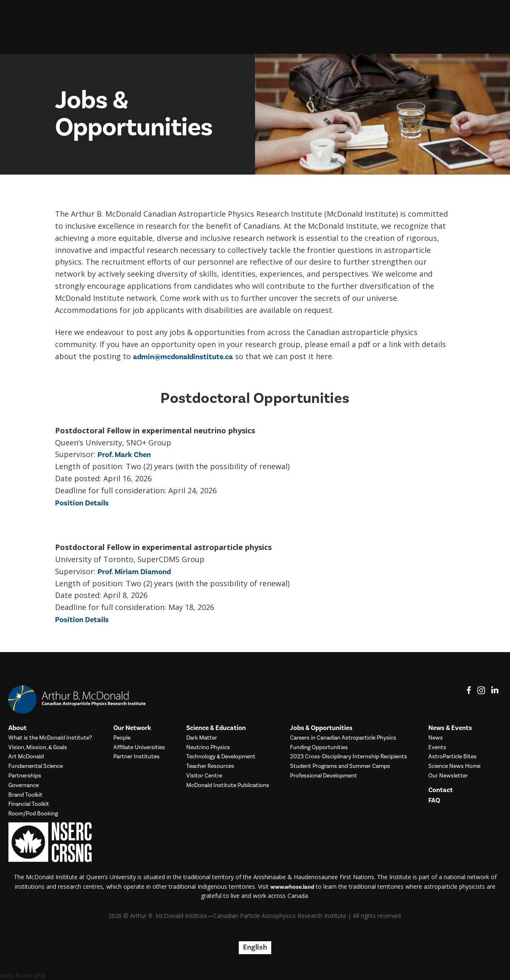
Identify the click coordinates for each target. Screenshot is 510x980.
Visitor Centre (204, 776)
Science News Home (454, 766)
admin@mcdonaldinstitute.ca (183, 357)
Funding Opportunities (319, 748)
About (17, 728)
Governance (24, 786)
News (436, 738)
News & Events (450, 728)
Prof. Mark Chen (124, 455)
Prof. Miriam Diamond (134, 572)
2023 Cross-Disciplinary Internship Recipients (349, 757)
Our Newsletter (448, 776)
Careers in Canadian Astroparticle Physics (343, 738)
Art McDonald (26, 757)
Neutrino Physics (208, 748)
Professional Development (324, 776)
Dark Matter (202, 738)
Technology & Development (221, 757)
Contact (441, 790)
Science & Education (216, 728)
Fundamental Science (36, 766)
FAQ (434, 801)
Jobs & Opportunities (321, 728)
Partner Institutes (136, 757)
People (122, 738)
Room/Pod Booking (33, 814)
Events (437, 748)
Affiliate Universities (139, 748)
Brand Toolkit (25, 795)
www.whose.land (292, 887)
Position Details (82, 503)
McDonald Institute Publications (228, 786)
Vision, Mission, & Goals (38, 748)
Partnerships (25, 776)
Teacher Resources (210, 766)
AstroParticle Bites (452, 757)
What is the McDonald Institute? (50, 738)
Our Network (132, 728)
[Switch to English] (255, 948)
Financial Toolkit (29, 804)
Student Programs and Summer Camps (340, 766)
